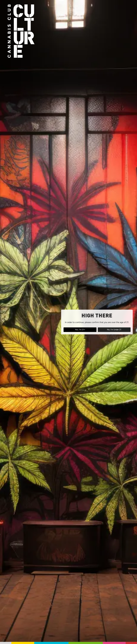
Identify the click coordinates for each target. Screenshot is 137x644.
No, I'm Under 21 (114, 330)
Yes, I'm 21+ (80, 330)
